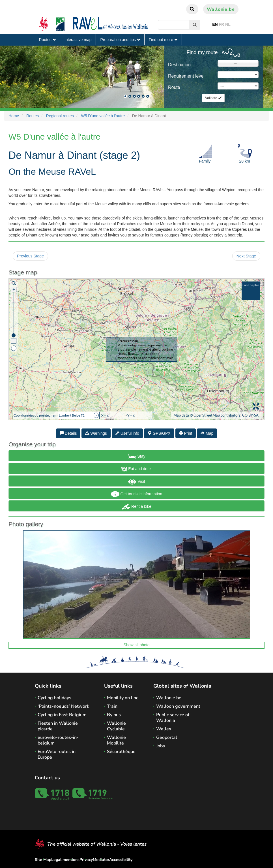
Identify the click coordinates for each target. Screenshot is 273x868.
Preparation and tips (120, 40)
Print (186, 433)
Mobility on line (123, 698)
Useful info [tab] (127, 433)
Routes (47, 40)
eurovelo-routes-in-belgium (58, 740)
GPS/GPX (159, 433)
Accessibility (121, 860)
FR (222, 24)
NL (228, 24)
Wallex (164, 729)
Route (174, 87)
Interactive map (78, 40)
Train (112, 706)
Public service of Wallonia (173, 718)
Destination (179, 65)
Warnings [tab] (96, 433)
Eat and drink (136, 469)
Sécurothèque (121, 752)
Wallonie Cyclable (116, 726)
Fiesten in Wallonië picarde (58, 726)
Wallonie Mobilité (116, 740)
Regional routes (60, 116)
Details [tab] (68, 433)
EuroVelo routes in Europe (57, 754)
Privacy (86, 860)
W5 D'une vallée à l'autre (103, 116)
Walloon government (178, 706)
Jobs (161, 746)
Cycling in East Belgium (62, 715)
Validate (213, 98)
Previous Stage (30, 256)
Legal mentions (65, 860)
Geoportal (167, 737)
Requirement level (186, 76)
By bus (114, 715)
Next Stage (246, 256)
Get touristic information (137, 494)
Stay (137, 457)
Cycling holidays (54, 698)
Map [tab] (207, 433)
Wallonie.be (221, 9)
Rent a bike (136, 507)
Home (14, 116)
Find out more (163, 40)
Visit (136, 482)
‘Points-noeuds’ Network (63, 706)
